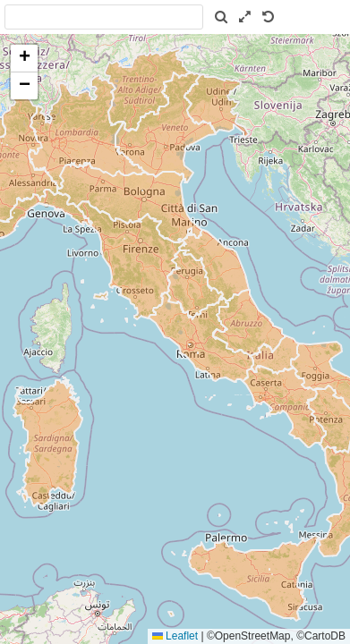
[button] (24, 59)
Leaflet (175, 636)
